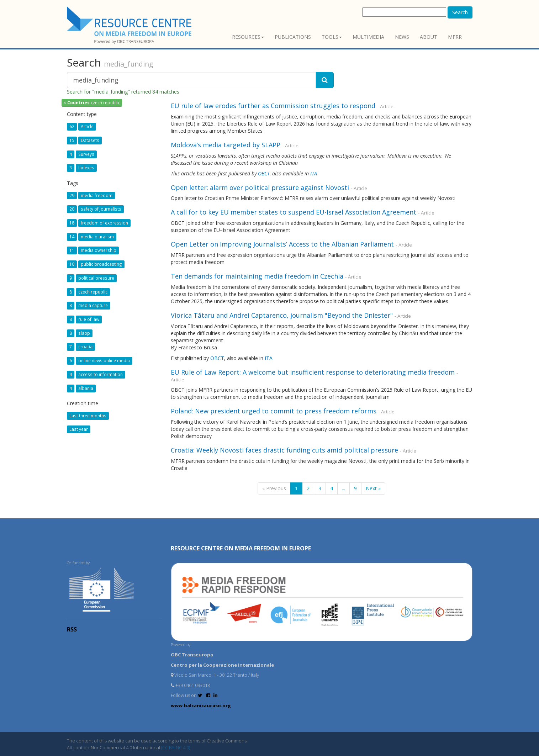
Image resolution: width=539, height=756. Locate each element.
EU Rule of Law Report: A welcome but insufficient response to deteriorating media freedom (313, 372)
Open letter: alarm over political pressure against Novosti (260, 187)
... (344, 488)
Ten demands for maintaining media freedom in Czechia (258, 276)
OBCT (264, 173)
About (429, 37)
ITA (314, 173)
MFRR (455, 37)
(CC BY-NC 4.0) (176, 747)
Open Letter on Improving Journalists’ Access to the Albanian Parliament (282, 244)
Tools (332, 37)
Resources (248, 37)
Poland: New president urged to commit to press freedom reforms (274, 411)
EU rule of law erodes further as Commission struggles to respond (273, 106)
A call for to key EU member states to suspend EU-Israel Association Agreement (294, 212)
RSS (72, 629)
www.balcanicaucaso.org (201, 705)
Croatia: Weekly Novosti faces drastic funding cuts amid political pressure (284, 450)
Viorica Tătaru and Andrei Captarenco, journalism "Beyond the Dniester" (282, 315)
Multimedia (368, 37)
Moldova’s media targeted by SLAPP (226, 145)
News (402, 37)
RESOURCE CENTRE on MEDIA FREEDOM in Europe (241, 548)
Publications (293, 37)
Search (460, 12)
